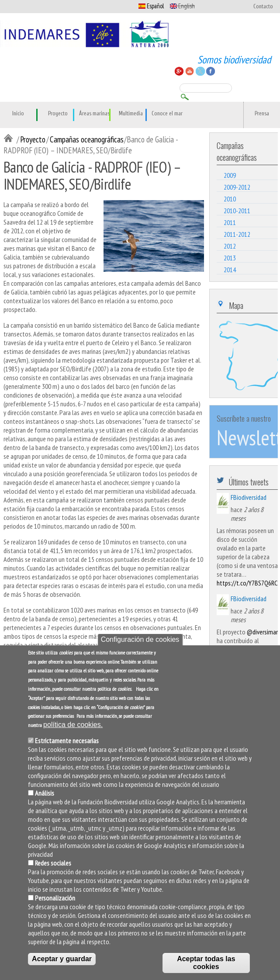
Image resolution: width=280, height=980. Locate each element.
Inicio (18, 114)
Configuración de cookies (140, 639)
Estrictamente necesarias (67, 741)
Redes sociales (53, 863)
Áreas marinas (94, 114)
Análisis (45, 793)
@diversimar (262, 632)
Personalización (55, 898)
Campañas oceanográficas (87, 139)
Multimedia (131, 114)
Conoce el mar (167, 114)
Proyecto (58, 114)
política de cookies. (73, 725)
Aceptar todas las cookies (206, 963)
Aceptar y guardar (62, 959)
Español (151, 6)
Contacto (263, 7)
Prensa (262, 114)
